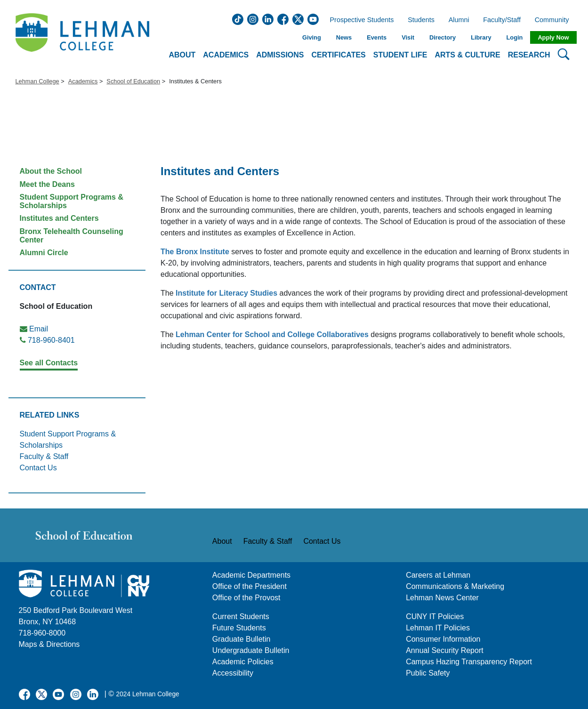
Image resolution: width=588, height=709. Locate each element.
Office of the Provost (246, 598)
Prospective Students (359, 20)
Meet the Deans (47, 184)
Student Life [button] (400, 55)
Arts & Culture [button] (467, 55)
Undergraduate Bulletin (251, 650)
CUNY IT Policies (435, 616)
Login (515, 37)
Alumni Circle (44, 253)
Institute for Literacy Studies (226, 293)
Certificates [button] (339, 55)
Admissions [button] (280, 55)
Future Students (239, 628)
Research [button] (529, 55)
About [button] (182, 55)
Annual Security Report (445, 650)
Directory (443, 37)
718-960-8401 (51, 340)
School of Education (133, 81)
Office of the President (250, 586)
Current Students (241, 616)
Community (555, 20)
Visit (408, 37)
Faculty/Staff (502, 20)
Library (481, 37)
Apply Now (553, 37)
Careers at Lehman (438, 575)
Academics (83, 81)
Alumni (459, 20)
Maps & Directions (49, 644)
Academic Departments (251, 575)
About (222, 541)
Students (421, 20)
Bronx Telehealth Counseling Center (72, 236)
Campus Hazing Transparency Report (469, 662)
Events (377, 37)
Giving (312, 37)
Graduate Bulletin (242, 639)
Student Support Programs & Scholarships (72, 201)
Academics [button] (226, 55)
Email (39, 329)
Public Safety (428, 673)
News (344, 37)
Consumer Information (443, 639)
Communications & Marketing (455, 586)
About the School (51, 171)
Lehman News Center (442, 598)
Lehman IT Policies (438, 628)
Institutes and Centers (59, 218)
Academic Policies (243, 662)
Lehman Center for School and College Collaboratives (272, 334)
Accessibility (233, 673)
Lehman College (37, 81)
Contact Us (38, 468)
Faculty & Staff (44, 456)
